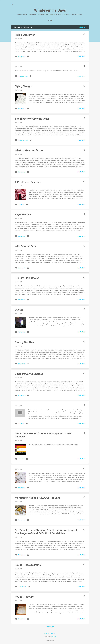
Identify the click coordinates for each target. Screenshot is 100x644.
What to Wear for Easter (29, 150)
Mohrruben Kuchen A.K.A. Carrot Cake (38, 498)
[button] (84, 34)
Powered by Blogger (50, 633)
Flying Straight (24, 86)
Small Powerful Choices (29, 374)
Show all (83, 27)
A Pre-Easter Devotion (28, 182)
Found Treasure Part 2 (28, 565)
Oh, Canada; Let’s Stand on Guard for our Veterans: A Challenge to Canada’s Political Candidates (46, 532)
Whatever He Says (50, 10)
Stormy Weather (25, 342)
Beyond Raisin (23, 215)
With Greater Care (25, 246)
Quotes (19, 310)
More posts (50, 627)
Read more (81, 56)
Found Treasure (24, 597)
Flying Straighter (25, 35)
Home (50, 21)
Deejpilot (54, 637)
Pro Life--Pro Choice (27, 278)
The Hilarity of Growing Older (32, 119)
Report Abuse (50, 640)
